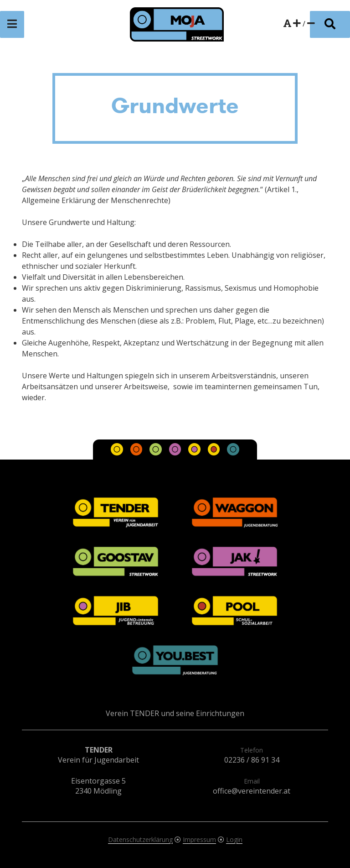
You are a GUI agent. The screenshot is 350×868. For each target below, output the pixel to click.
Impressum (199, 839)
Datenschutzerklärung (140, 839)
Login (234, 839)
